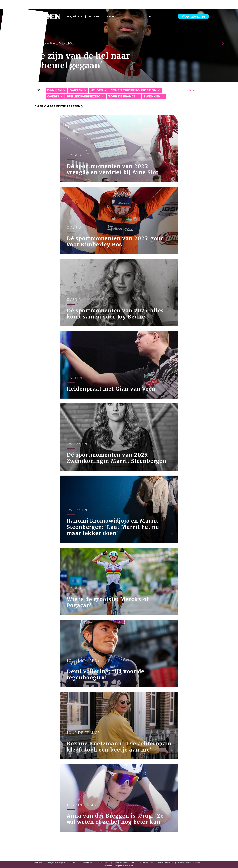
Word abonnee (193, 16)
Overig (53, 96)
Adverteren (38, 863)
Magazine (73, 16)
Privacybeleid (103, 863)
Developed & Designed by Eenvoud (118, 866)
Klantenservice (146, 863)
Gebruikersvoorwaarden (124, 863)
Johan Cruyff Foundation (134, 90)
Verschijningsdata (165, 863)
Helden (97, 90)
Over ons (111, 16)
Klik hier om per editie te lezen (56, 106)
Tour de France (122, 96)
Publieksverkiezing (84, 96)
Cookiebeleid (87, 863)
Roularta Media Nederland (189, 863)
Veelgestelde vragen (56, 863)
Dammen (54, 90)
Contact (73, 863)
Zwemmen (152, 96)
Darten (76, 90)
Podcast (94, 16)
